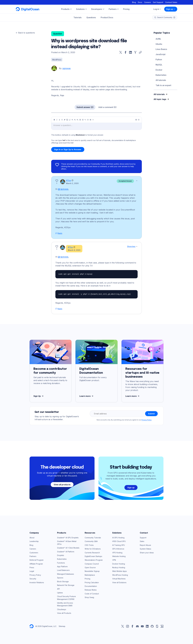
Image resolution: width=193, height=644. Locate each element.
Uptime (60, 593)
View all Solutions (119, 582)
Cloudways (62, 609)
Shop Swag (89, 597)
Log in (157, 9)
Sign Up (39, 396)
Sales (142, 541)
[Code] (93, 120)
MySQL (159, 65)
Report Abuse (145, 545)
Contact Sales (171, 2)
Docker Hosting (119, 564)
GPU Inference (118, 549)
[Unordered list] (80, 120)
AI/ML (158, 39)
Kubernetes (161, 75)
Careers (148, 2)
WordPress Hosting (120, 575)
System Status (145, 549)
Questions (91, 17)
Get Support (158, 2)
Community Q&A (91, 541)
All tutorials (161, 80)
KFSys (69, 180)
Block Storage (63, 581)
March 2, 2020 (72, 183)
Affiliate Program (36, 564)
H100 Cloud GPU (119, 541)
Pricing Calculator (92, 582)
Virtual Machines (119, 579)
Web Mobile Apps (120, 571)
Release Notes (91, 590)
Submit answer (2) (85, 107)
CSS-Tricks (89, 545)
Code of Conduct (92, 594)
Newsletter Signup (92, 571)
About (32, 538)
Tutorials (77, 17)
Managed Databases (66, 574)
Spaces (60, 578)
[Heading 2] (75, 120)
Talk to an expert (163, 85)
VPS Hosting (117, 553)
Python (159, 59)
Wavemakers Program (94, 560)
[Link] (65, 120)
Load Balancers (63, 570)
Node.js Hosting (119, 567)
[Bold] (54, 120)
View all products (62, 485)
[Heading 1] (72, 120)
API (58, 589)
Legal (32, 571)
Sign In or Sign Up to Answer (68, 149)
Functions (61, 563)
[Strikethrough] (62, 120)
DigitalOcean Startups (93, 556)
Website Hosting (119, 556)
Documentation (91, 586)
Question (58, 34)
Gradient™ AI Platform (66, 552)
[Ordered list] (83, 120)
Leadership (34, 541)
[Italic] (57, 120)
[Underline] (59, 120)
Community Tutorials (93, 538)
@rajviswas (63, 189)
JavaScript (161, 54)
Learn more (87, 396)
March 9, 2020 (74, 250)
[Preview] (136, 120)
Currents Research (92, 553)
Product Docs (107, 17)
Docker (159, 70)
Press (32, 567)
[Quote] (85, 120)
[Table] (90, 120)
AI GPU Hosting (118, 538)
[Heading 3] (78, 120)
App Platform (62, 566)
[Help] (139, 120)
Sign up (171, 9)
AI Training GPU (119, 545)
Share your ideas (147, 553)
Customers (34, 553)
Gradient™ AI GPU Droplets (68, 538)
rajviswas (66, 68)
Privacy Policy (146, 420)
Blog (134, 2)
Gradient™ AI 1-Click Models (68, 548)
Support (143, 538)
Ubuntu (159, 44)
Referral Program (36, 560)
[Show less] (137, 181)
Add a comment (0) (107, 107)
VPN (114, 560)
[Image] (67, 120)
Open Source (90, 567)
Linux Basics (161, 49)
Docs (140, 2)
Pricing (87, 579)
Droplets (61, 555)
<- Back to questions (25, 33)
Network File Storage (66, 585)
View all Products (64, 613)
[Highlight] (70, 120)
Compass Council (92, 564)
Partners (33, 556)
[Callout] (88, 120)
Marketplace (90, 575)
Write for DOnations (93, 549)
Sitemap (62, 626)
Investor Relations (37, 582)
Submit (151, 414)
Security (33, 579)
